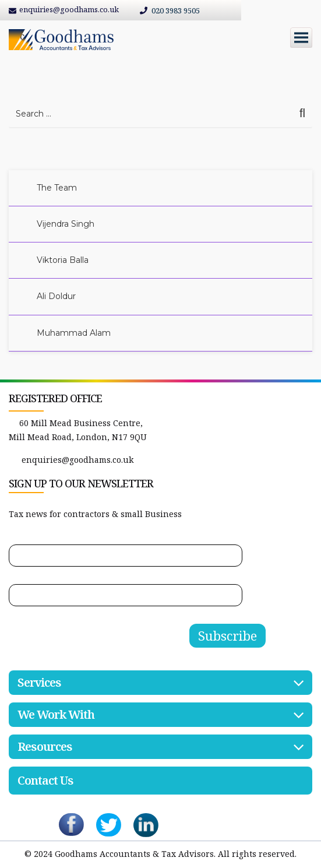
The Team (57, 188)
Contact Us (45, 780)
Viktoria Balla (63, 260)
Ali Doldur (56, 296)
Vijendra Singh (66, 224)
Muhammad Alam (74, 333)
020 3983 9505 (170, 10)
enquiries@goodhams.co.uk (77, 460)
